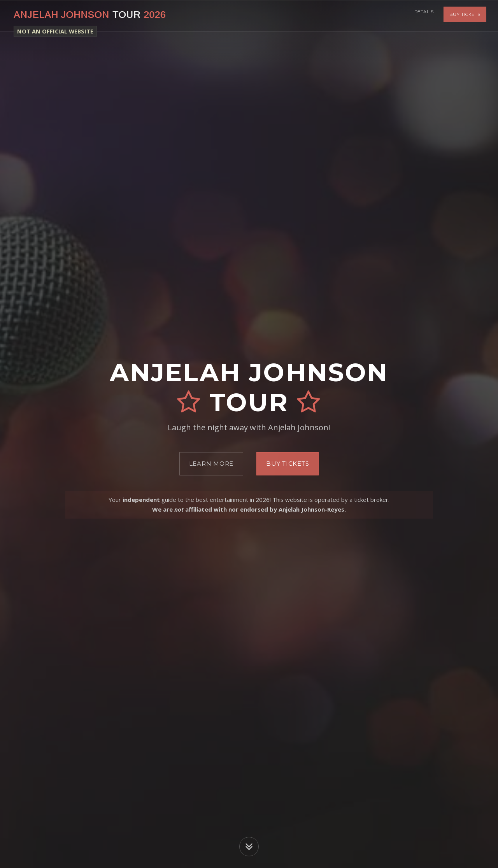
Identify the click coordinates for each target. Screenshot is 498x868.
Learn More (211, 464)
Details (422, 16)
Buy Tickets (465, 16)
